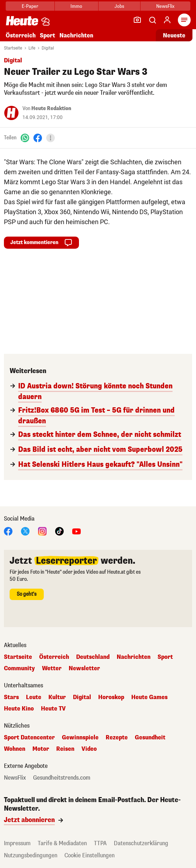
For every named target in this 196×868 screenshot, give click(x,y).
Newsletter (84, 668)
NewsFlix (165, 6)
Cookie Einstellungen (89, 855)
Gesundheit (150, 738)
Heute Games (149, 697)
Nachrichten (76, 35)
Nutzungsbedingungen (31, 855)
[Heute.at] (22, 20)
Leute (34, 697)
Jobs (119, 6)
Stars (11, 697)
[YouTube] (76, 531)
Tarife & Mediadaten (62, 843)
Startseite (13, 48)
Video (89, 749)
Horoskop (111, 697)
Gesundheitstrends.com (62, 778)
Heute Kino (19, 709)
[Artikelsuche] (152, 20)
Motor (41, 749)
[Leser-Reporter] (137, 20)
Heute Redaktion (51, 108)
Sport (47, 35)
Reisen (65, 749)
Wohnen (15, 749)
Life (32, 48)
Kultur (57, 697)
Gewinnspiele (80, 738)
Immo (76, 6)
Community (19, 668)
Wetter (52, 668)
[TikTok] (59, 531)
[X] (25, 531)
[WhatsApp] (25, 138)
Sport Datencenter (29, 738)
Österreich (21, 35)
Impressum (17, 843)
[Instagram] (42, 531)
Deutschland (93, 657)
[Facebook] (38, 138)
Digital (48, 48)
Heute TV (53, 709)
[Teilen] (51, 138)
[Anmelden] (167, 20)
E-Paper (30, 6)
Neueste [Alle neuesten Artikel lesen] (174, 35)
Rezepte (117, 738)
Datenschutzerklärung (141, 843)
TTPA (100, 843)
